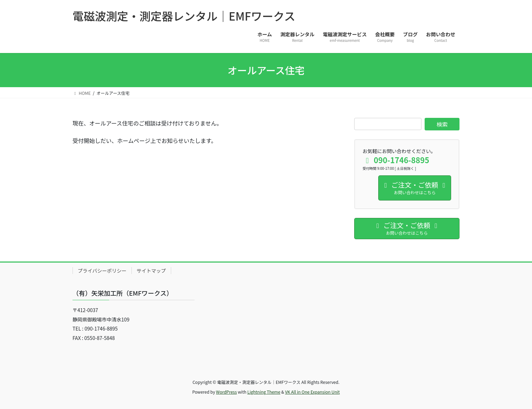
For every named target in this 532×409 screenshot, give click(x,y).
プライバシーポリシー (102, 271)
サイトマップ (151, 271)
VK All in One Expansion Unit (313, 392)
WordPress (227, 392)
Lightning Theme (264, 392)
